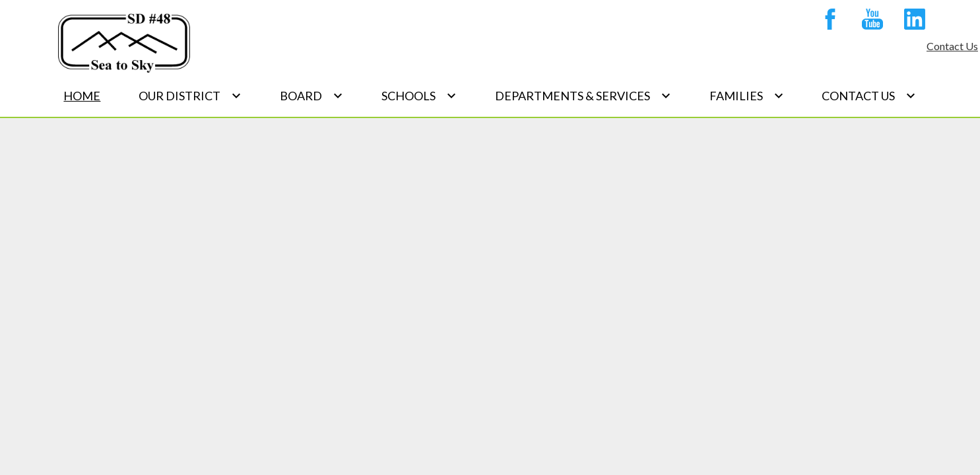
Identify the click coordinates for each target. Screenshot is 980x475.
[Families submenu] (747, 96)
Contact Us (952, 46)
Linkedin (915, 22)
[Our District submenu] (190, 96)
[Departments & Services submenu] (583, 96)
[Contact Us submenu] (869, 96)
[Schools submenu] (419, 96)
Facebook (830, 22)
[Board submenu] (311, 96)
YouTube (872, 22)
